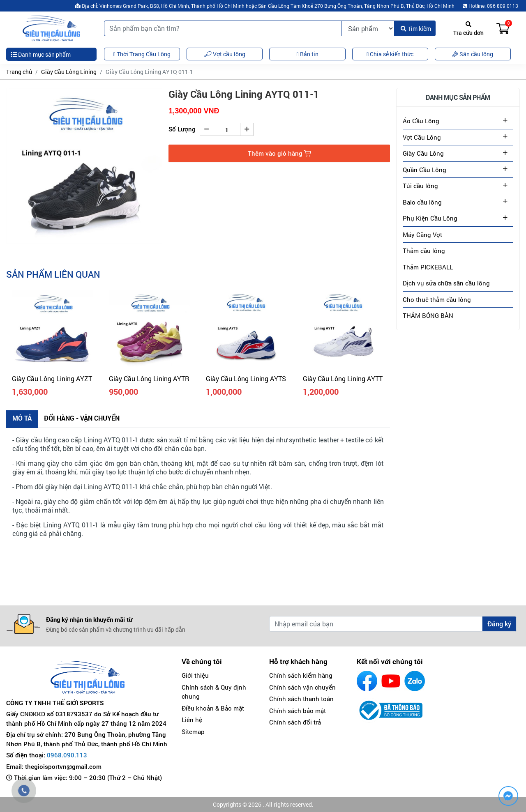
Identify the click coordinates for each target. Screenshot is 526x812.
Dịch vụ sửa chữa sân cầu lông (446, 283)
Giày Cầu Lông (423, 153)
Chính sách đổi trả (295, 722)
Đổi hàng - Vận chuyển (82, 418)
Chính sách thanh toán (301, 699)
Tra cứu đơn (468, 29)
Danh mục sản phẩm (41, 54)
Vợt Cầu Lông (422, 137)
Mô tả (22, 418)
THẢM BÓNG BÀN (428, 315)
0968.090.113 (67, 755)
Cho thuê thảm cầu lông (437, 299)
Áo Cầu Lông (421, 121)
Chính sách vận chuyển (302, 687)
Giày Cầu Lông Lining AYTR (149, 378)
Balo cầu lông (422, 202)
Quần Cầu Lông (424, 170)
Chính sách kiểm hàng (301, 675)
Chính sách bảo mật (298, 711)
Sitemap (193, 731)
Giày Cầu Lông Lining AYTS (246, 378)
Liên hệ (192, 720)
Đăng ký (499, 624)
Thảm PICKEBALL (428, 267)
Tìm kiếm (416, 29)
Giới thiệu (195, 675)
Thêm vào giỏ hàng (279, 153)
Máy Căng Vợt (422, 235)
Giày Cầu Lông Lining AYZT (52, 378)
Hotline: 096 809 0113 (490, 6)
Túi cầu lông (420, 186)
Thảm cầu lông (424, 251)
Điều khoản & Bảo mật (213, 708)
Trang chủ (19, 72)
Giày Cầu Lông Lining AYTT (343, 378)
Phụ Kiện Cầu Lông (430, 218)
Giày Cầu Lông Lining (69, 72)
